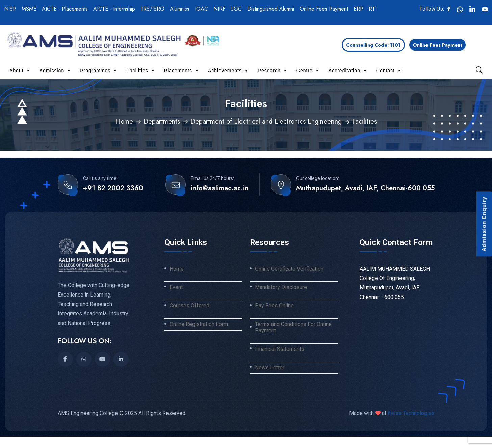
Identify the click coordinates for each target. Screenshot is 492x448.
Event (176, 287)
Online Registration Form (199, 324)
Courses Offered (189, 306)
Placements (182, 71)
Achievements (228, 71)
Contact (389, 71)
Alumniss (180, 9)
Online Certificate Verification (289, 269)
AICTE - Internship (114, 9)
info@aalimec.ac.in (220, 188)
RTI (373, 9)
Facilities (141, 71)
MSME (29, 9)
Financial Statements (280, 349)
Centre (308, 71)
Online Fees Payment (324, 9)
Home (124, 122)
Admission (56, 71)
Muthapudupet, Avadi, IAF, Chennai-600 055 (365, 188)
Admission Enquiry (484, 224)
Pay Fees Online (274, 306)
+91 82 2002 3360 (113, 188)
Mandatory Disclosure (281, 287)
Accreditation (348, 71)
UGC (236, 9)
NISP (10, 9)
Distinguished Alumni (271, 9)
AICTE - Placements (65, 9)
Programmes (99, 71)
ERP (358, 9)
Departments (162, 122)
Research (273, 71)
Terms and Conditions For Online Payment (293, 327)
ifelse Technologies (410, 413)
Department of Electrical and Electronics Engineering (266, 122)
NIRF (219, 9)
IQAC (201, 9)
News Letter (270, 368)
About (20, 71)
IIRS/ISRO (152, 9)
